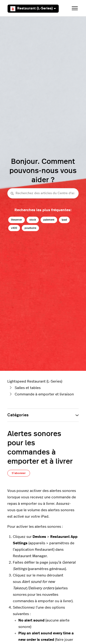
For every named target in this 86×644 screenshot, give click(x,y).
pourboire (30, 228)
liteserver (17, 220)
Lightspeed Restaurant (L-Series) (35, 381)
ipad (64, 220)
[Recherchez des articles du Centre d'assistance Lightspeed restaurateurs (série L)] (43, 193)
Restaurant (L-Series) (33, 9)
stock (33, 220)
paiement (49, 220)
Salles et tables (28, 388)
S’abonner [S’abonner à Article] (19, 473)
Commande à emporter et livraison (44, 394)
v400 (14, 228)
